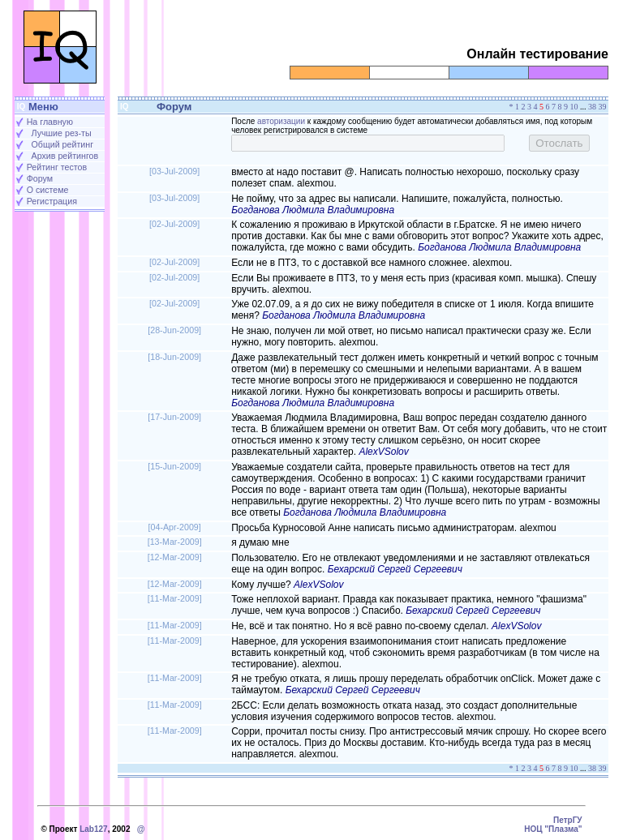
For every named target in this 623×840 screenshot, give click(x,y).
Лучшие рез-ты (62, 133)
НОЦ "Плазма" (553, 829)
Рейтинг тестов (57, 167)
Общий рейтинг (62, 144)
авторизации (281, 121)
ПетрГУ (568, 820)
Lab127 (93, 829)
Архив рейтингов (65, 156)
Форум (40, 178)
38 (592, 107)
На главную (50, 122)
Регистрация (52, 201)
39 (603, 107)
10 (574, 107)
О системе (48, 190)
